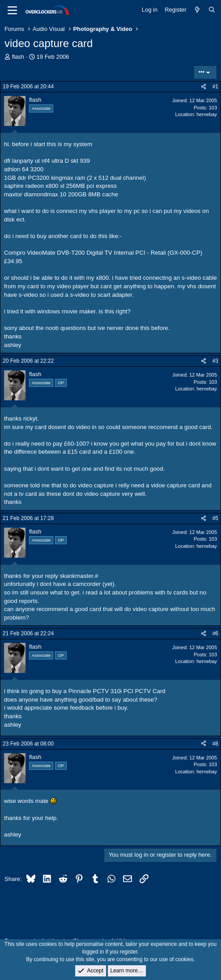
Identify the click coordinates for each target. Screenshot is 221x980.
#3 (215, 361)
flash (18, 57)
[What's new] (198, 10)
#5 (215, 518)
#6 (215, 633)
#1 (215, 87)
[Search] (212, 10)
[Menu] (12, 10)
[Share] (204, 87)
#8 (215, 744)
